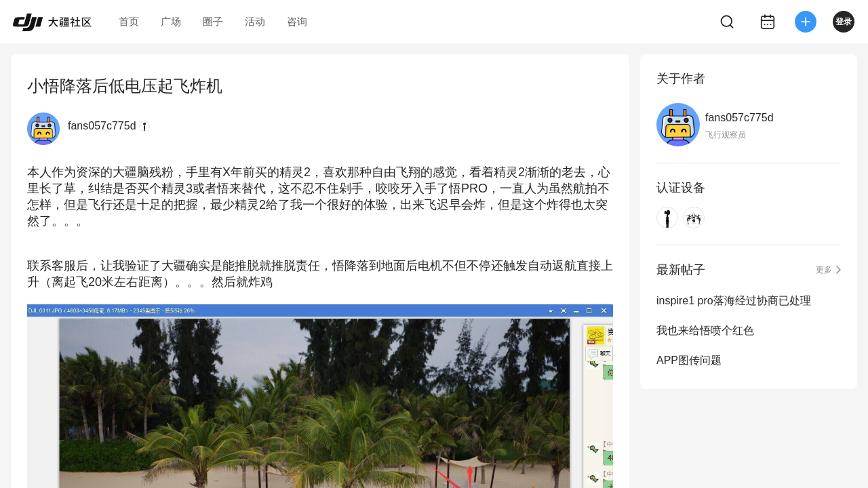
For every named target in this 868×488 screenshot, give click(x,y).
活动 (255, 21)
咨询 (297, 21)
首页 (129, 21)
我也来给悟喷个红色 (705, 330)
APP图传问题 (689, 360)
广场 (171, 21)
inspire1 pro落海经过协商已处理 (734, 301)
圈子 (213, 21)
